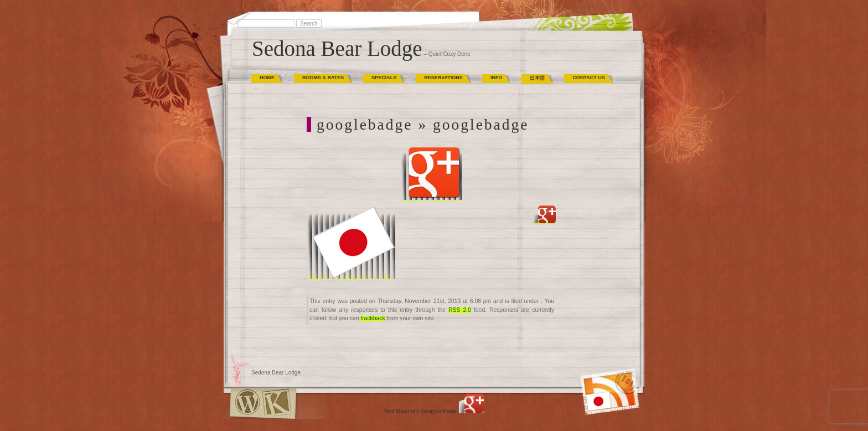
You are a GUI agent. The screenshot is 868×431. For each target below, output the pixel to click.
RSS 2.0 (460, 310)
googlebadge (365, 124)
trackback (373, 318)
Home (267, 78)
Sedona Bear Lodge (337, 48)
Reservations (443, 78)
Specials (384, 78)
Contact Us (588, 78)
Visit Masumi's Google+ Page (420, 411)
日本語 (537, 78)
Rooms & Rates (323, 78)
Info (497, 78)
